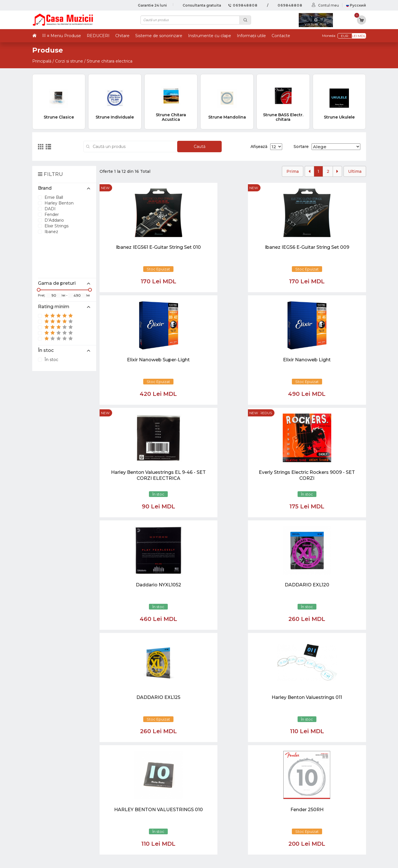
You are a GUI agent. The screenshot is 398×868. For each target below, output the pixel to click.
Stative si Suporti (301, 840)
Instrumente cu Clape (307, 790)
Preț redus (180, 301)
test (223, 797)
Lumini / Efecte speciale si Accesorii (321, 822)
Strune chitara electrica (110, 61)
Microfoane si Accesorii (308, 809)
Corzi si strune (69, 61)
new (105, 188)
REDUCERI (98, 36)
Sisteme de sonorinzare (159, 36)
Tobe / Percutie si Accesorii (312, 784)
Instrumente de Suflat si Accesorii (319, 803)
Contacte (281, 36)
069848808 (243, 5)
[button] (153, 714)
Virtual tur (230, 784)
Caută (200, 147)
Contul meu (329, 5)
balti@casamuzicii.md (59, 698)
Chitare (122, 36)
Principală (42, 61)
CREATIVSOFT (351, 860)
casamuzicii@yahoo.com (63, 688)
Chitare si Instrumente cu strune (318, 778)
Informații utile (251, 36)
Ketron (227, 790)
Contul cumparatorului (244, 815)
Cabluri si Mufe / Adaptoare (313, 828)
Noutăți (227, 778)
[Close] (216, 741)
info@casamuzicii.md (59, 693)
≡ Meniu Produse (64, 36)
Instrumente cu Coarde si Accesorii (321, 797)
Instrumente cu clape (210, 36)
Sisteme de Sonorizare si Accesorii (320, 815)
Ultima (355, 171)
